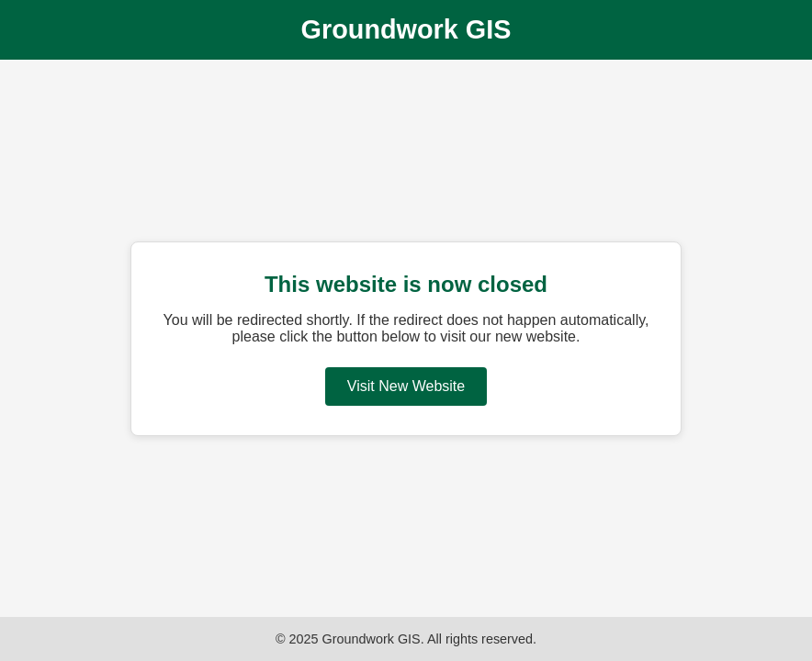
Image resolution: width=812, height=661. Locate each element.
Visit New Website (406, 386)
